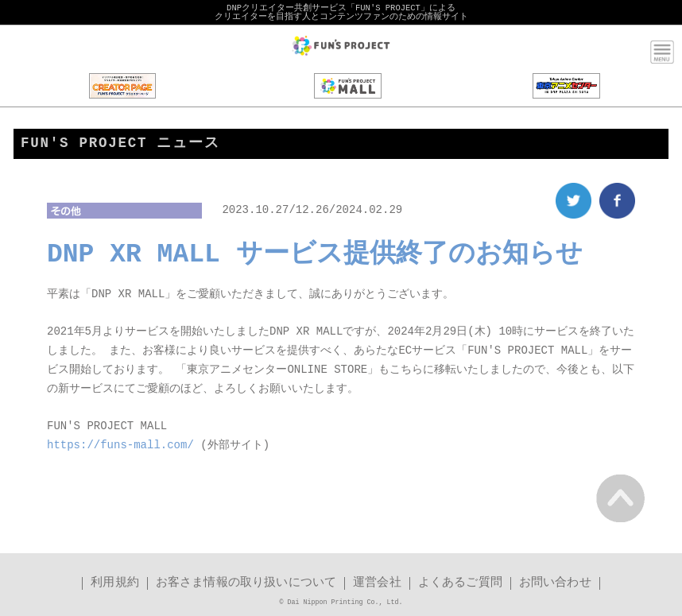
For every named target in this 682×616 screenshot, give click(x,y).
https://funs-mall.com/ (120, 446)
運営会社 (377, 584)
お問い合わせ (555, 584)
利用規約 (115, 584)
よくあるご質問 (460, 584)
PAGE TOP (620, 498)
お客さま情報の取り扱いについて (246, 584)
